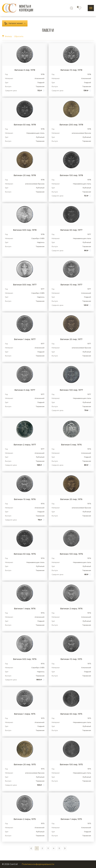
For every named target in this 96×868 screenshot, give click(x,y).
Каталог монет (16, 23)
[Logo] (18, 8)
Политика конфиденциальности (38, 864)
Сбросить (19, 36)
